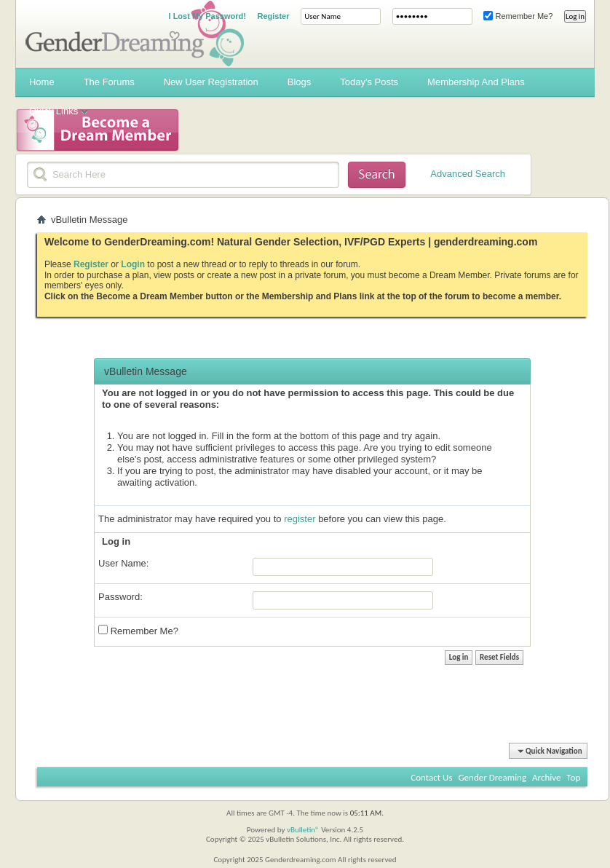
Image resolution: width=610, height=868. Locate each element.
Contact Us (431, 777)
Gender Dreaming (492, 777)
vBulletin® (303, 830)
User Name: (123, 563)
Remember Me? (518, 16)
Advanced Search (468, 174)
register (300, 519)
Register (274, 16)
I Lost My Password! (207, 16)
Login (133, 264)
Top (573, 777)
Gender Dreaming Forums (135, 33)
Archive (546, 777)
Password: (120, 597)
